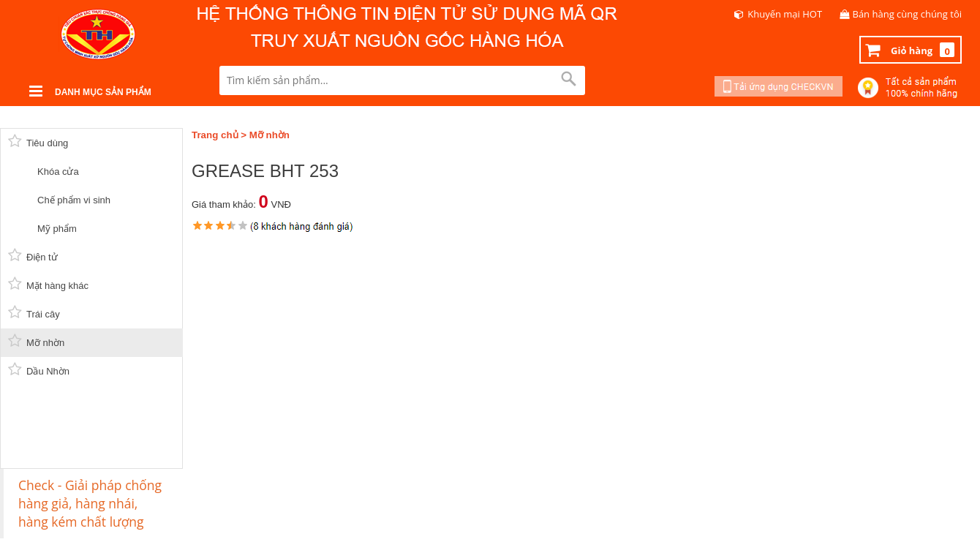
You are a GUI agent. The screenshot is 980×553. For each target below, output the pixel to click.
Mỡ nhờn (269, 135)
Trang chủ (215, 135)
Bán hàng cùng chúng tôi (908, 14)
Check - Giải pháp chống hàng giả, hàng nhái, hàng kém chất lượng (90, 503)
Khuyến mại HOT (785, 14)
